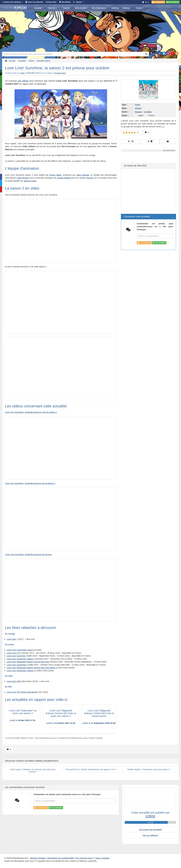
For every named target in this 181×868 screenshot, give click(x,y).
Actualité (39, 8)
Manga (67, 8)
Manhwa (115, 8)
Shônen (138, 108)
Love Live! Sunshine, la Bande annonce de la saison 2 (30, 483)
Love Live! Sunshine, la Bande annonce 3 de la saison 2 (31, 412)
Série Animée (81, 8)
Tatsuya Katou (30, 181)
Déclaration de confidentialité (61, 858)
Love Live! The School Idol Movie (22, 692)
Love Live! (11, 639)
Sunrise (90, 178)
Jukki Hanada (83, 175)
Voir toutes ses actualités (150, 829)
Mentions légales (38, 858)
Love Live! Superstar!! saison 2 (21, 671)
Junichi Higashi (64, 178)
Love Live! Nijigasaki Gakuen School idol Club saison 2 (32, 668)
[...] (163, 126)
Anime (138, 105)
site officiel (23, 81)
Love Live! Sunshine (16, 656)
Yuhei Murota (23, 178)
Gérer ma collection (36, 2)
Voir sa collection (150, 835)
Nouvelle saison (60, 73)
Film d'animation (99, 8)
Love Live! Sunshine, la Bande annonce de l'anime (29, 554)
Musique (139, 112)
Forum (140, 8)
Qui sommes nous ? (85, 858)
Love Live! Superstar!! (17, 665)
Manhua (126, 8)
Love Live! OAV (14, 681)
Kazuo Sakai (55, 175)
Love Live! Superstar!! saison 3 (21, 650)
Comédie (148, 112)
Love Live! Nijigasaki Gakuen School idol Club (28, 662)
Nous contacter (103, 858)
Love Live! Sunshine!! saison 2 (21, 659)
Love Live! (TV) (14, 653)
